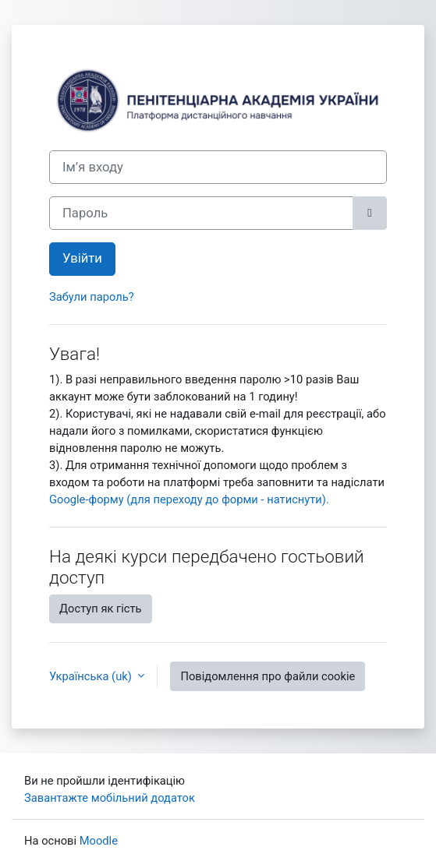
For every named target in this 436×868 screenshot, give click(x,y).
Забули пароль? (92, 297)
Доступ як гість (101, 609)
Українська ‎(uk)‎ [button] (92, 676)
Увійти (82, 258)
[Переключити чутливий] (370, 213)
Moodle (99, 841)
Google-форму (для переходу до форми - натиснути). (189, 499)
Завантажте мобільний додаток (110, 798)
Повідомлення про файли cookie (268, 676)
